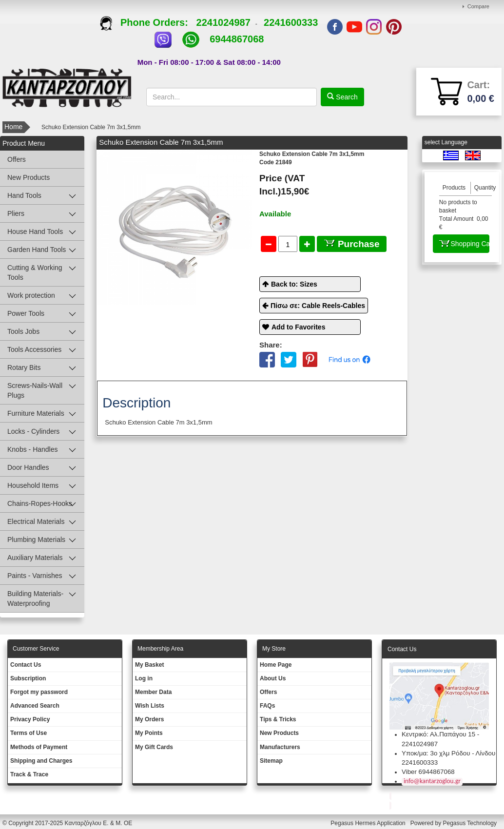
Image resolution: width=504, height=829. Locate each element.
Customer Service (36, 649)
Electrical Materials (36, 521)
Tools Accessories (34, 349)
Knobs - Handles (33, 449)
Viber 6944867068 (428, 772)
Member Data (153, 692)
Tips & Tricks (278, 719)
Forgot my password (39, 692)
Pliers (16, 213)
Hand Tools (24, 195)
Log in (144, 678)
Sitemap (271, 761)
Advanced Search (35, 706)
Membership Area (160, 649)
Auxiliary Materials (35, 558)
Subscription (28, 678)
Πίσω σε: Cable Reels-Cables (318, 306)
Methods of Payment (39, 747)
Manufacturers (280, 747)
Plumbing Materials (36, 540)
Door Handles (28, 467)
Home (13, 127)
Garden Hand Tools (37, 250)
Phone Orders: (148, 22)
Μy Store (274, 649)
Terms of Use (29, 733)
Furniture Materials (36, 413)
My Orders (149, 719)
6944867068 (237, 39)
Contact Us (26, 665)
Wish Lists (150, 706)
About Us (273, 678)
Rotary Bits (24, 367)
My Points (149, 733)
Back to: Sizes (294, 284)
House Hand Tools (35, 231)
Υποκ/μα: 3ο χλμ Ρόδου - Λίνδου (448, 753)
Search (346, 97)
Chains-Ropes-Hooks (40, 503)
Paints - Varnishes (35, 576)
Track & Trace (29, 774)
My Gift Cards (154, 747)
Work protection (31, 295)
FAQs (267, 706)
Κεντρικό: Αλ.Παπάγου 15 (438, 734)
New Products (29, 177)
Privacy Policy (30, 719)
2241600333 (291, 22)
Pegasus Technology (470, 823)
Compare (478, 6)
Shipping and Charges (41, 761)
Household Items (33, 485)
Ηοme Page (276, 665)
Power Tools (26, 313)
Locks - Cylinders (33, 431)
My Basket (149, 665)
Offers (17, 159)
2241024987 (223, 22)
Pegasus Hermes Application (369, 823)
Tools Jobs (23, 331)
